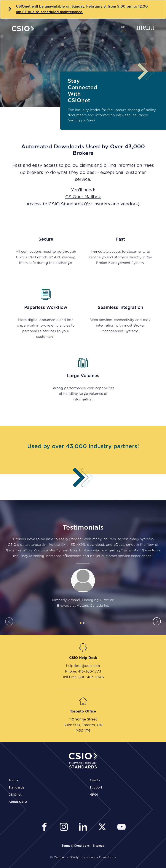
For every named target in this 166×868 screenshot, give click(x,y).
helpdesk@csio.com (83, 666)
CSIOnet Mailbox (83, 197)
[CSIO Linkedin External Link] (84, 828)
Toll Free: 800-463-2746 (83, 677)
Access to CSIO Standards (55, 204)
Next (157, 621)
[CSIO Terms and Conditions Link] (76, 846)
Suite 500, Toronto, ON (83, 725)
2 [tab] (84, 623)
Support (96, 788)
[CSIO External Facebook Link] (46, 828)
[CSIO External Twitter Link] (103, 828)
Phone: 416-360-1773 (83, 671)
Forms (13, 781)
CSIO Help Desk (83, 658)
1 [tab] (81, 623)
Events (95, 781)
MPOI (94, 795)
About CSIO (18, 802)
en (123, 27)
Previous (9, 621)
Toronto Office (83, 711)
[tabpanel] (83, 572)
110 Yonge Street (83, 719)
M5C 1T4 (83, 730)
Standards (16, 788)
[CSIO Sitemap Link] (99, 846)
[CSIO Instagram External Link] (65, 828)
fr (136, 27)
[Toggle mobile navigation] (149, 27)
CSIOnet (15, 795)
